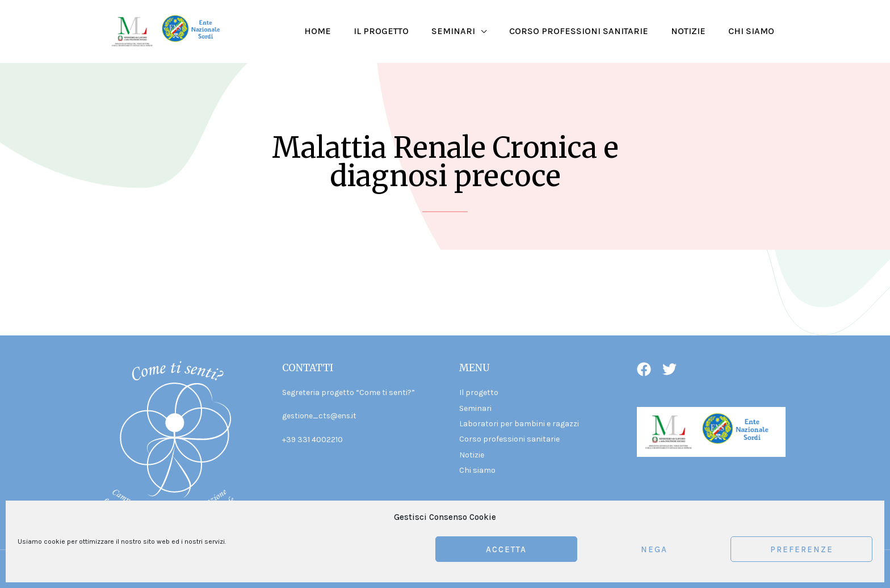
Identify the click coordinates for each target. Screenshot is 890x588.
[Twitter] (669, 369)
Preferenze (802, 549)
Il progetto (402, 31)
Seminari (469, 31)
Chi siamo (753, 31)
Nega (654, 549)
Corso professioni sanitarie (590, 31)
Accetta (506, 549)
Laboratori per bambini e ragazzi (519, 424)
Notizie (695, 31)
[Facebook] (644, 369)
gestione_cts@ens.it (321, 416)
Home (343, 31)
